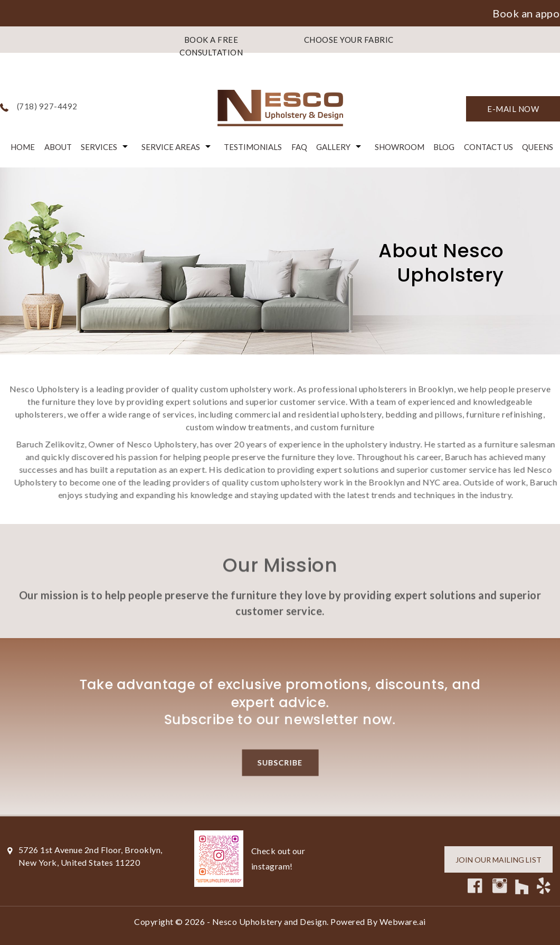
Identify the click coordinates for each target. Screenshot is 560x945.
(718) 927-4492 (47, 106)
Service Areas (171, 147)
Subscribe (280, 766)
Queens (538, 147)
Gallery (333, 147)
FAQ (299, 147)
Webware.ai (403, 921)
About (58, 147)
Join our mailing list (499, 860)
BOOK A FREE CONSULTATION (211, 46)
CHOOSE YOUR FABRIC (349, 40)
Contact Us (488, 147)
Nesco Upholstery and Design (270, 921)
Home (23, 147)
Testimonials (253, 147)
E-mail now (513, 109)
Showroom (400, 147)
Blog (444, 147)
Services (99, 147)
